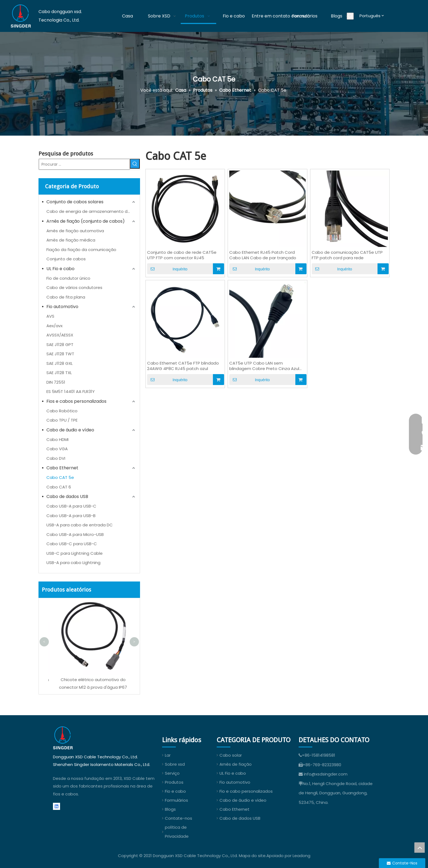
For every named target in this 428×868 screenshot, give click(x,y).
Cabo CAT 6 (59, 487)
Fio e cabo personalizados (246, 791)
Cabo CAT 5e (60, 477)
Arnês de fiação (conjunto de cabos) (86, 221)
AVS (50, 316)
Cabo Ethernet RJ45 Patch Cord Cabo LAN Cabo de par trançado (263, 255)
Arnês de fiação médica (71, 240)
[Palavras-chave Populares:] (350, 16)
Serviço (172, 773)
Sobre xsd (175, 764)
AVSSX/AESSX (60, 335)
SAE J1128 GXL (60, 363)
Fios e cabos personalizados (76, 401)
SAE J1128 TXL (59, 373)
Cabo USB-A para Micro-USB (75, 534)
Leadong (301, 856)
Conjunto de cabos (66, 259)
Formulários (176, 800)
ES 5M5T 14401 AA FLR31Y (71, 391)
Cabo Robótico (62, 411)
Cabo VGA (57, 449)
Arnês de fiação (236, 764)
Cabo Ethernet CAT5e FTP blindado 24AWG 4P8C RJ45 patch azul (183, 366)
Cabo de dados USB (67, 496)
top (420, 848)
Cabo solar (231, 755)
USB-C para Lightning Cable (75, 553)
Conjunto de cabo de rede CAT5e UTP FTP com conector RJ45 (182, 255)
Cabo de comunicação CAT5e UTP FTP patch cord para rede (347, 255)
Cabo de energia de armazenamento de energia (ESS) (91, 211)
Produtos (174, 782)
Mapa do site (252, 856)
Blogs (170, 809)
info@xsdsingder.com (326, 774)
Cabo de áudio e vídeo (70, 430)
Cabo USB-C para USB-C (72, 544)
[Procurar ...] (84, 164)
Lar (168, 755)
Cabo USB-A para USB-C (71, 506)
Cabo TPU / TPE (62, 420)
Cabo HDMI (57, 439)
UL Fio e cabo (60, 269)
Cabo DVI (56, 458)
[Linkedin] (57, 806)
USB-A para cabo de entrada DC (80, 525)
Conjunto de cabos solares (75, 202)
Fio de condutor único (68, 278)
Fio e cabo (175, 791)
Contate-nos (179, 818)
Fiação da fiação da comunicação (81, 250)
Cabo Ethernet (62, 468)
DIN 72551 (56, 382)
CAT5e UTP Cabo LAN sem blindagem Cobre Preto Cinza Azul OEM (264, 366)
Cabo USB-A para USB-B (71, 516)
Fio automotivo (62, 307)
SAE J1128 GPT (60, 344)
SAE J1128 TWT (60, 354)
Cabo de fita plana (66, 297)
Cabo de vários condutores (74, 287)
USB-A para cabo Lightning (73, 563)
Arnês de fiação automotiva (75, 231)
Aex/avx (54, 326)
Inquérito (167, 269)
